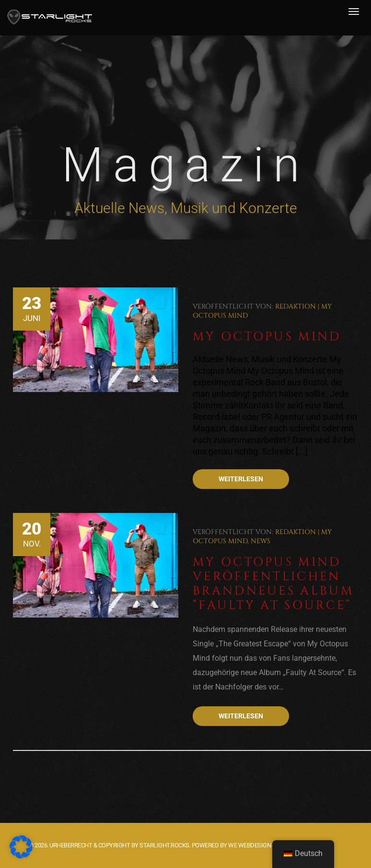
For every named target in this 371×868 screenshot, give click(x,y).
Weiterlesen (241, 479)
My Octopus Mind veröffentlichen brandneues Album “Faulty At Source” (273, 584)
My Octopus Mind (267, 337)
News (261, 541)
